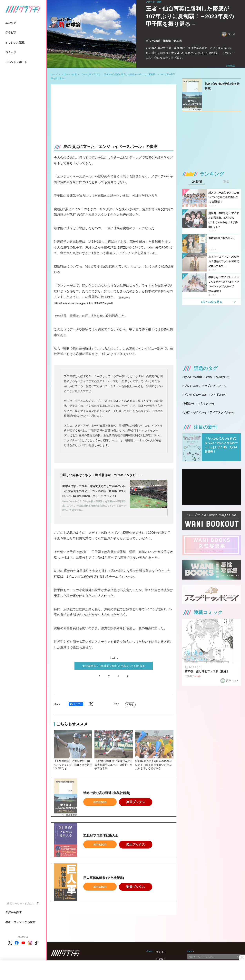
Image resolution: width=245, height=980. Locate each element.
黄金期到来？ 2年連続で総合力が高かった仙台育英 (114, 666)
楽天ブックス (136, 802)
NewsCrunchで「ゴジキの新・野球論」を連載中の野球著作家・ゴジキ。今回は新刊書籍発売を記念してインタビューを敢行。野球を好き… (94, 506)
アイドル (219, 395)
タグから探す (14, 912)
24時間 (197, 182)
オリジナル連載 (15, 42)
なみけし (222, 377)
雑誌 (189, 403)
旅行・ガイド (195, 412)
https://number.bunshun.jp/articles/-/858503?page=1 (83, 303)
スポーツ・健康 (69, 74)
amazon (100, 802)
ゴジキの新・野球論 (90, 74)
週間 (226, 182)
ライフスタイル (222, 412)
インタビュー (196, 395)
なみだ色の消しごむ (198, 377)
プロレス (192, 386)
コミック (11, 52)
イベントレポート (16, 62)
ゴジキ (228, 34)
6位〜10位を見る (212, 302)
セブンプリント (215, 386)
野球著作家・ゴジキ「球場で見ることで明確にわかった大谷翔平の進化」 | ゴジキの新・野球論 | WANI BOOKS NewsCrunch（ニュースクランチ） (94, 491)
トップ (54, 74)
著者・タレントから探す (20, 922)
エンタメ (11, 23)
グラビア (11, 32)
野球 (131, 705)
